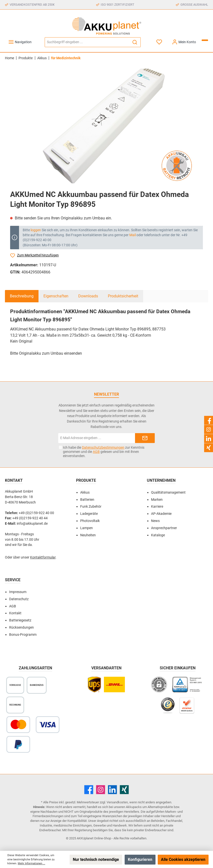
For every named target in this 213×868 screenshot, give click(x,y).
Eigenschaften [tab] (56, 296)
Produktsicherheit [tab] (123, 296)
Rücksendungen (21, 627)
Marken (157, 500)
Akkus (85, 492)
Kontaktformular (43, 557)
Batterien (87, 500)
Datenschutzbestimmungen (103, 447)
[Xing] (124, 790)
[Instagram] (101, 790)
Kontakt (15, 613)
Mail (133, 235)
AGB (96, 452)
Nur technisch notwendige (96, 859)
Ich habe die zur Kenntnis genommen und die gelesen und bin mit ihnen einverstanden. (104, 452)
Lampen (87, 528)
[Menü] (20, 42)
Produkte (86, 480)
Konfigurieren (140, 859)
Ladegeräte (89, 514)
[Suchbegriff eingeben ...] (87, 42)
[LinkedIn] (112, 790)
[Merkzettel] (160, 42)
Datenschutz (19, 599)
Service (13, 580)
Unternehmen (161, 480)
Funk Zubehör (91, 507)
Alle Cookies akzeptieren (183, 859)
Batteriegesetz (20, 620)
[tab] (22, 296)
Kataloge (158, 535)
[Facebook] (89, 790)
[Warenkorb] (205, 40)
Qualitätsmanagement (168, 492)
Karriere (157, 507)
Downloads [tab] (88, 296)
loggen (36, 230)
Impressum (18, 592)
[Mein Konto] (184, 42)
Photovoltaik (90, 521)
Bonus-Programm (23, 635)
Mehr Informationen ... (31, 863)
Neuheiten (88, 535)
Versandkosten (117, 802)
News (155, 521)
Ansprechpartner (164, 528)
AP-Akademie (161, 514)
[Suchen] (135, 42)
